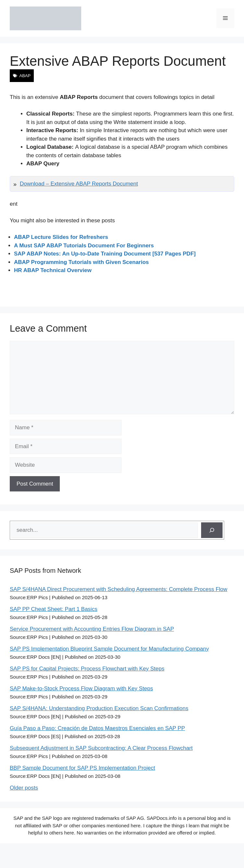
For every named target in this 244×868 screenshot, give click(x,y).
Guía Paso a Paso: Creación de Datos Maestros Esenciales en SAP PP (97, 728)
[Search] (212, 530)
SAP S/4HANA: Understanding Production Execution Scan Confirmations (99, 708)
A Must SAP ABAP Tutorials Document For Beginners (84, 246)
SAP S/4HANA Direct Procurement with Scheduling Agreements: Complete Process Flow (119, 589)
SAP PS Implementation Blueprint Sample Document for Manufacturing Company (109, 649)
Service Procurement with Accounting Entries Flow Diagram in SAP (92, 629)
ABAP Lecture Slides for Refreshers (61, 237)
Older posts (24, 788)
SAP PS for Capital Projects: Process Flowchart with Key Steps (87, 669)
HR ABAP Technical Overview (53, 270)
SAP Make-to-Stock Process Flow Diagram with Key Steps (81, 689)
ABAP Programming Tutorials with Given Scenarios (81, 262)
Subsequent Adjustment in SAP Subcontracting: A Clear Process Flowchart (101, 748)
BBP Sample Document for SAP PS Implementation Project (82, 768)
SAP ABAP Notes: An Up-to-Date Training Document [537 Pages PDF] (105, 254)
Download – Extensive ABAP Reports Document (79, 184)
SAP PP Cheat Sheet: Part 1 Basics (54, 609)
